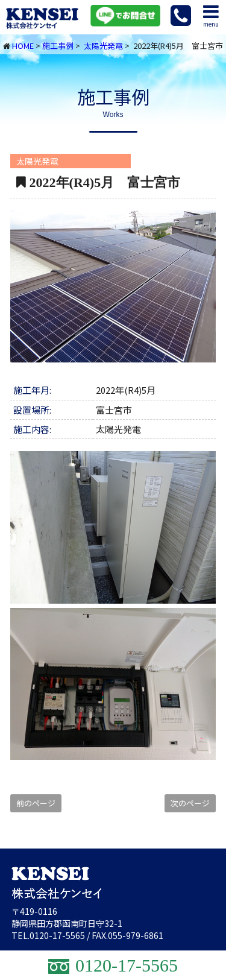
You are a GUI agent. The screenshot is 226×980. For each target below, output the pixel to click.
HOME (23, 46)
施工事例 (58, 46)
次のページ (190, 803)
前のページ (36, 803)
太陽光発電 (103, 46)
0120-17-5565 (57, 935)
